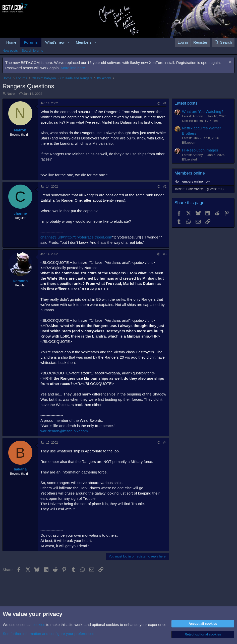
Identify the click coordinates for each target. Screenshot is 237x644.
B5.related (189, 159)
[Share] (158, 103)
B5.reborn (189, 143)
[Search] (223, 42)
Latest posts (186, 103)
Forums (31, 42)
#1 (165, 103)
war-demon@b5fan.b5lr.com (64, 431)
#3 (165, 254)
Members (84, 42)
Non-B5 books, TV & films (201, 121)
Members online (190, 173)
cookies (39, 625)
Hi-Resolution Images (200, 150)
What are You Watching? (203, 111)
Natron (12, 94)
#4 (165, 443)
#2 (165, 187)
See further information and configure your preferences (48, 634)
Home (11, 42)
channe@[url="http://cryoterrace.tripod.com (76, 237)
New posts (10, 51)
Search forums (33, 51)
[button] (69, 42)
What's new (55, 42)
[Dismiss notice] (230, 63)
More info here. (73, 68)
